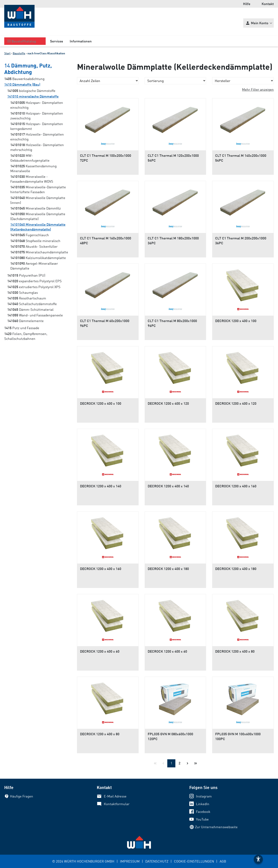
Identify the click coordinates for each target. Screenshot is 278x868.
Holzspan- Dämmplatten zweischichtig (37, 116)
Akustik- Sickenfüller (34, 246)
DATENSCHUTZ (157, 861)
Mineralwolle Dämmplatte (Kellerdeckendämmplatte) (38, 227)
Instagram (204, 796)
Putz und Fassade (22, 328)
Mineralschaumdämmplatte (39, 252)
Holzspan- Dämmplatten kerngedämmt (37, 126)
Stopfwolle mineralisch (35, 241)
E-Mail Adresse (115, 796)
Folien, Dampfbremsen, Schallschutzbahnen (26, 336)
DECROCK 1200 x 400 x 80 (235, 651)
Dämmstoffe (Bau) (22, 84)
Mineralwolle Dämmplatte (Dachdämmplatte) (38, 216)
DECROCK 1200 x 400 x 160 (236, 486)
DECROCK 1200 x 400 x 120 (168, 403)
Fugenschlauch (30, 235)
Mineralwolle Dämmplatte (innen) (38, 200)
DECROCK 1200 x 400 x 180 (168, 569)
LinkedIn (203, 804)
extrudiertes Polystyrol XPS (34, 287)
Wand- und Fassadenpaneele (35, 315)
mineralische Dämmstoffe (33, 96)
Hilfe (247, 4)
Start (7, 53)
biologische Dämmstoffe (31, 91)
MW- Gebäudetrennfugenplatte (30, 158)
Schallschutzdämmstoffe (32, 304)
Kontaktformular (117, 804)
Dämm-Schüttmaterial (30, 309)
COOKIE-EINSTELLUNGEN (194, 861)
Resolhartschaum (27, 298)
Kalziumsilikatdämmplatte (38, 258)
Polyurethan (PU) (26, 275)
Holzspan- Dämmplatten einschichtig (37, 105)
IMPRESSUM (130, 861)
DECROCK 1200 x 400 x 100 (236, 321)
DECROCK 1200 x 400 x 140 (101, 486)
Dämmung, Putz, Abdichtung (28, 68)
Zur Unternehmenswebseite (216, 827)
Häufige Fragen (22, 796)
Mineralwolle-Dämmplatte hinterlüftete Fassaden (38, 189)
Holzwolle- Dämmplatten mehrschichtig (37, 147)
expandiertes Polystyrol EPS (34, 281)
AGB (223, 861)
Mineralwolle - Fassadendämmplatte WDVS (32, 179)
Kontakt (268, 4)
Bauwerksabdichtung (24, 79)
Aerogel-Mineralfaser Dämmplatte (34, 266)
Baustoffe (19, 53)
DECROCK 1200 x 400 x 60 (100, 651)
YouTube (202, 819)
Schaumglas (23, 292)
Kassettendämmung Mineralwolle (33, 168)
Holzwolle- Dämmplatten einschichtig (37, 137)
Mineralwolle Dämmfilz (36, 208)
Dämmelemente (25, 321)
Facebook (203, 812)
